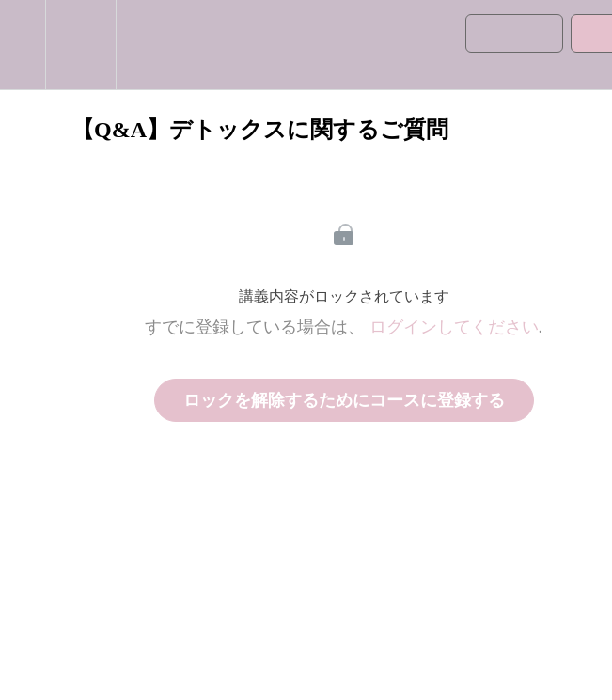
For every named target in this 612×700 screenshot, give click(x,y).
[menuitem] (80, 45)
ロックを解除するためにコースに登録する (344, 400)
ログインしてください (454, 327)
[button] (23, 45)
